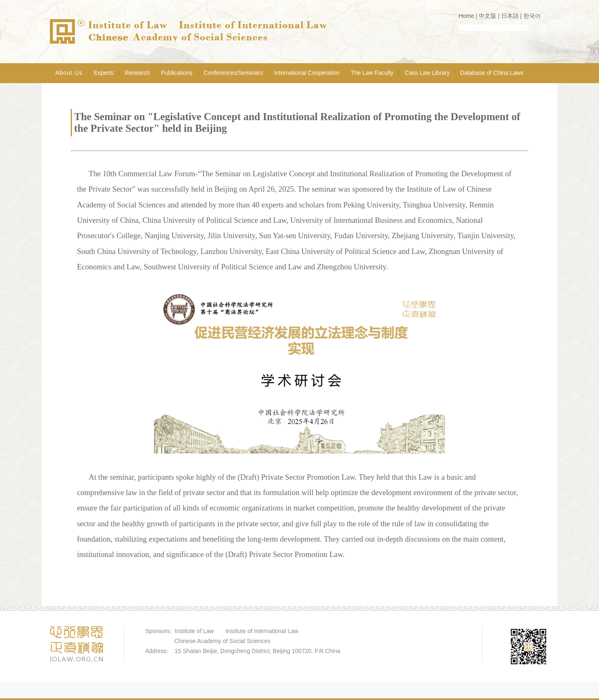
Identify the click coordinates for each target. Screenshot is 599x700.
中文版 (488, 16)
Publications (177, 73)
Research (137, 73)
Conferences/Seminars (233, 73)
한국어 (532, 16)
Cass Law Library (427, 73)
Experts (104, 73)
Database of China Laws (492, 73)
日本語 (510, 16)
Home (466, 16)
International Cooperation (307, 73)
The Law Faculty (372, 73)
